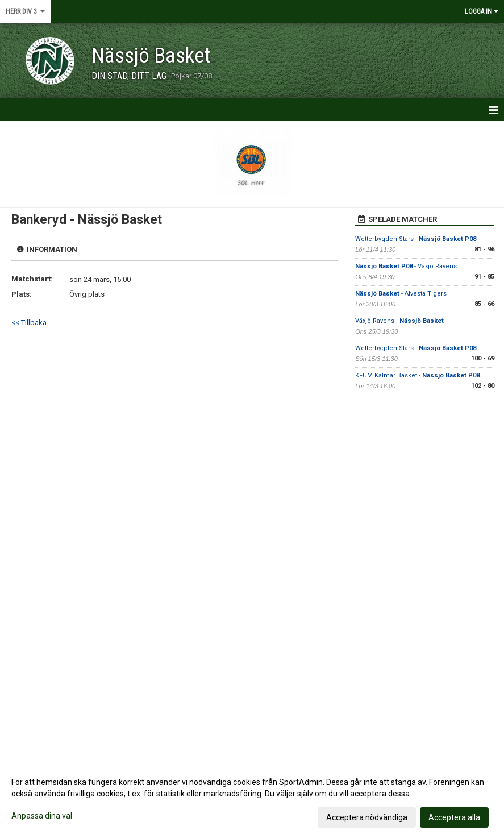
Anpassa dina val (42, 816)
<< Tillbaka (29, 323)
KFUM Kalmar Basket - (417, 375)
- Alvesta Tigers (401, 294)
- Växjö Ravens (406, 266)
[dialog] (252, 799)
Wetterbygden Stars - (416, 239)
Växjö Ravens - (399, 321)
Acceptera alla (454, 817)
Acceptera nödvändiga (367, 817)
